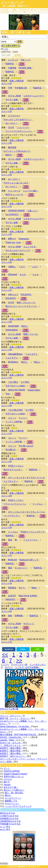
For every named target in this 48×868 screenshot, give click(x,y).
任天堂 (11, 127)
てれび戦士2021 (15, 410)
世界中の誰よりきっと (14, 777)
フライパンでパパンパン (15, 504)
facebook (9, 649)
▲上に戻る (5, 829)
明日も (25, 326)
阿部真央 (12, 588)
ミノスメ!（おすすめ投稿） (28, 667)
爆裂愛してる (11, 801)
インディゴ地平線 (14, 422)
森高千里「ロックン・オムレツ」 (15, 718)
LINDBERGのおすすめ (10, 821)
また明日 (25, 382)
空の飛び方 (11, 450)
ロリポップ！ (35, 867)
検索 (20, 42)
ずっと (7, 768)
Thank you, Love (13, 242)
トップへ (5, 665)
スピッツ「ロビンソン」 (11, 716)
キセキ (23, 275)
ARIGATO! (10, 599)
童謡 (10, 540)
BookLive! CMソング (29, 560)
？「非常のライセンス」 (11, 745)
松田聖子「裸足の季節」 (11, 748)
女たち (22, 588)
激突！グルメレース (26, 303)
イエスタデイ (31, 354)
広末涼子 (12, 596)
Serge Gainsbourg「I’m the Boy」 (15, 726)
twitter (23, 649)
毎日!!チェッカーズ (14, 195)
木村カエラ (13, 295)
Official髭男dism (15, 354)
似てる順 (6, 55)
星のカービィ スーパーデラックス (21, 306)
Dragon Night (34, 390)
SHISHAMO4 (12, 330)
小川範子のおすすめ (9, 816)
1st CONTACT (12, 214)
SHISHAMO (14, 326)
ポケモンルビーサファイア (18, 250)
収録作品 (10, 64)
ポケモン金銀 (12, 100)
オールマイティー (13, 798)
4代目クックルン (16, 466)
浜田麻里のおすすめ (9, 819)
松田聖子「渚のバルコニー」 (13, 756)
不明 (10, 88)
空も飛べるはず (26, 446)
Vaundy (7, 785)
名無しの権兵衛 (17, 81)
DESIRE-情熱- (25, 68)
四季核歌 (19, 616)
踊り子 (7, 782)
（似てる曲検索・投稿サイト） (15, 6)
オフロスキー (14, 116)
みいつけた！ (12, 123)
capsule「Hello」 (8, 740)
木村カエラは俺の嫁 (9, 709)
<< (5, 655)
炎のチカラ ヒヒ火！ (13, 470)
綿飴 (10, 616)
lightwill (21, 867)
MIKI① (9, 155)
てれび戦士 (13, 382)
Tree (8, 394)
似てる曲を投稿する (11, 46)
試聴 (22, 64)
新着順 (18, 55)
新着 (14, 11)
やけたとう (29, 624)
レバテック (13, 60)
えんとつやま (30, 247)
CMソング (26, 60)
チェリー (23, 418)
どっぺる (5, 11)
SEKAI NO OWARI (17, 390)
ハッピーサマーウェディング (18, 806)
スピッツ (12, 418)
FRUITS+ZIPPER (12, 771)
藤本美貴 (12, 147)
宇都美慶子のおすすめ (10, 824)
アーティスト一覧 (19, 665)
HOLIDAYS (26, 295)
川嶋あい (12, 267)
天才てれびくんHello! (15, 386)
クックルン (38, 504)
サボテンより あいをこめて (16, 183)
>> (19, 660)
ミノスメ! (43, 10)
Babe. (34, 588)
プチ (6, 49)
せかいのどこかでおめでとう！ (18, 120)
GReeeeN (13, 274)
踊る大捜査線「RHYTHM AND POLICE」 (19, 735)
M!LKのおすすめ (7, 813)
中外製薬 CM (21, 88)
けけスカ (8, 779)
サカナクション (12, 804)
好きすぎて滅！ (11, 787)
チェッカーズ (14, 191)
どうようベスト (31, 540)
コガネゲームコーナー (34, 96)
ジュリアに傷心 (30, 191)
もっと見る (5, 827)
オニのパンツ (21, 568)
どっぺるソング (12, 3)
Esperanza (24, 239)
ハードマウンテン (12, 516)
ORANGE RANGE (16, 211)
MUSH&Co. (13, 362)
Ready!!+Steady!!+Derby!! (15, 774)
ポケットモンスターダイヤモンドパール (26, 478)
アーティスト (24, 11)
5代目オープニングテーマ (33, 532)
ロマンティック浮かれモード (17, 151)
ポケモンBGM (14, 96)
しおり (22, 267)
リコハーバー (23, 127)
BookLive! (13, 560)
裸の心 (8, 795)
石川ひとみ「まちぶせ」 (11, 743)
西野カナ (12, 239)
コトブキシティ (11, 481)
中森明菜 (12, 68)
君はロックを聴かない (14, 790)
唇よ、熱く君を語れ (14, 793)
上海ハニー (32, 211)
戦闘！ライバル (31, 334)
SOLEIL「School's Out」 (11, 737)
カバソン (34, 10)
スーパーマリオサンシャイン (19, 131)
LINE (37, 649)
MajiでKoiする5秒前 (28, 596)
